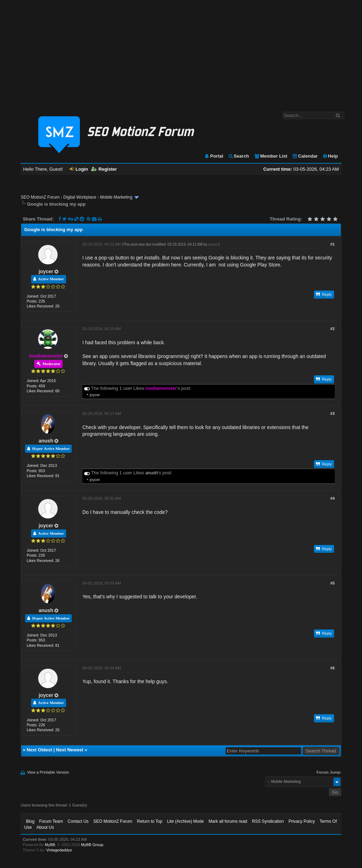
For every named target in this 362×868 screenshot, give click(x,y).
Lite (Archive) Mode (186, 821)
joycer (46, 271)
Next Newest (69, 750)
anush (46, 441)
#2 (332, 329)
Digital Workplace (80, 197)
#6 (332, 668)
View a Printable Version (48, 772)
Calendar (305, 156)
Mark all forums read (228, 821)
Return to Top (150, 821)
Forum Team (51, 821)
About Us (45, 827)
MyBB (50, 845)
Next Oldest (39, 750)
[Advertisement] (181, 52)
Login (79, 169)
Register (104, 169)
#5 (332, 583)
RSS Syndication (268, 821)
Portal (214, 156)
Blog (30, 821)
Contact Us (78, 821)
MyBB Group (92, 845)
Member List (271, 156)
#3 (332, 414)
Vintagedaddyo (59, 850)
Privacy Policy (302, 821)
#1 (332, 244)
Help (330, 156)
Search (238, 156)
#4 (332, 498)
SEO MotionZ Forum (40, 197)
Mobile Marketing (116, 197)
